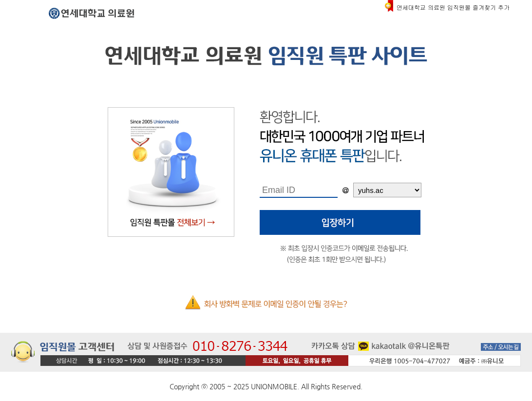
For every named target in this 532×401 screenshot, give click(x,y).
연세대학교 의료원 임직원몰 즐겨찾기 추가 (453, 7)
